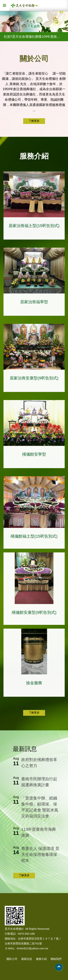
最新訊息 (27, 959)
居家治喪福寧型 (34, 303)
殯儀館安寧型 (34, 456)
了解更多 (34, 121)
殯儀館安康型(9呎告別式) (34, 614)
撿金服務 (34, 684)
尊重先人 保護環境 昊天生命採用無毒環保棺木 (40, 855)
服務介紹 (41, 959)
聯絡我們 (56, 959)
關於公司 (12, 959)
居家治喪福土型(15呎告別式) (34, 227)
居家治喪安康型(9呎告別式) (34, 380)
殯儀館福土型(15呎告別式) (34, 538)
